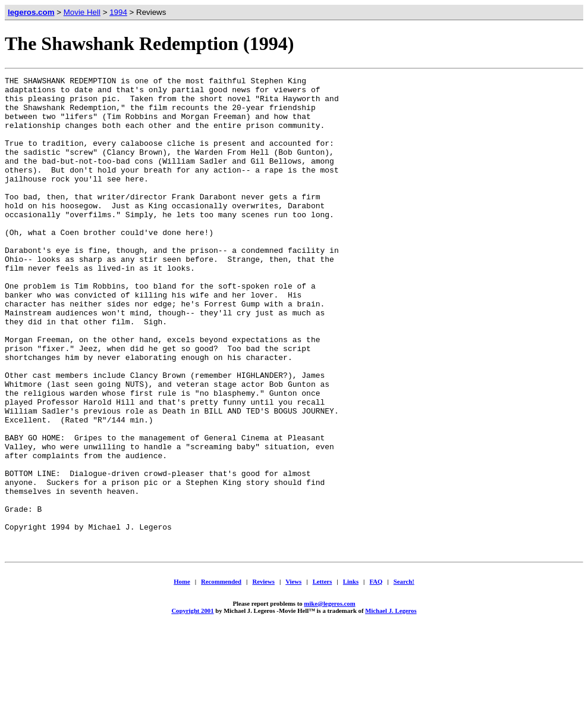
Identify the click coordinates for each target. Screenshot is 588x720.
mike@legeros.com (329, 694)
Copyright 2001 (192, 702)
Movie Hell (82, 12)
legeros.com (31, 12)
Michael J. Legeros (391, 702)
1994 (118, 12)
